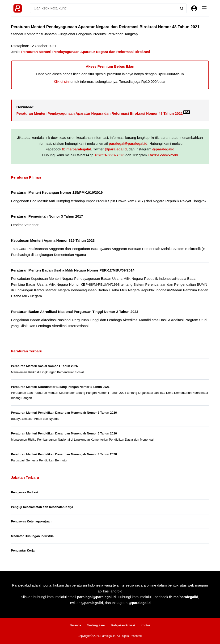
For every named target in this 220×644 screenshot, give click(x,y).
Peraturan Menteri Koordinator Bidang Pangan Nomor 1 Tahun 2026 (60, 387)
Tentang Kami (96, 625)
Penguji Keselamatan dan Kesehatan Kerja (42, 507)
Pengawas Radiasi (24, 492)
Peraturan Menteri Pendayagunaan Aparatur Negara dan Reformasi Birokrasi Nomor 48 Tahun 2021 (103, 113)
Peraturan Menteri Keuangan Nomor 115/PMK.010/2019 (57, 192)
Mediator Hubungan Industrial (33, 536)
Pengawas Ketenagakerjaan (31, 521)
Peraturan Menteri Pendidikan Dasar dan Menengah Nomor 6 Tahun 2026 (64, 413)
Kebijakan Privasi (123, 625)
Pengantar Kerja (23, 550)
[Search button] (182, 8)
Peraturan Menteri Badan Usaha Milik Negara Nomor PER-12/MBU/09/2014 (73, 270)
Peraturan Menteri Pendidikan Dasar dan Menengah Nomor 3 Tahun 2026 (64, 454)
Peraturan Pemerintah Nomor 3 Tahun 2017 (47, 216)
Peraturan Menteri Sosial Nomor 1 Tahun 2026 (44, 366)
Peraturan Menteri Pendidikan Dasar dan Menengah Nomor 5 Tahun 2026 (64, 433)
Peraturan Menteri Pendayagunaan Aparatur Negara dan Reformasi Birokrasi (86, 52)
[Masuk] (194, 8)
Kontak (146, 625)
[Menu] (204, 8)
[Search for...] (104, 8)
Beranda (75, 625)
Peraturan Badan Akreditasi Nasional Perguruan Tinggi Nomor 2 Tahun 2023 (75, 312)
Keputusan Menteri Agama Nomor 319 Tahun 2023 (53, 240)
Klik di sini (62, 81)
